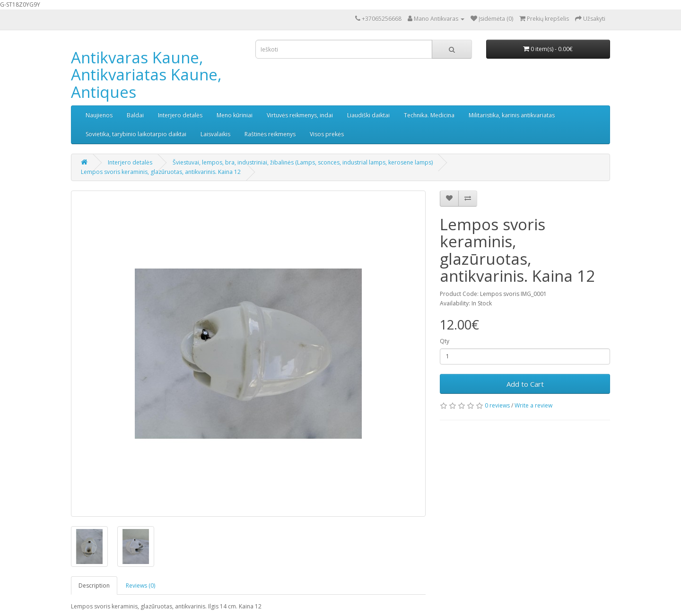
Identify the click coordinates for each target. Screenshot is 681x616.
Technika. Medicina (429, 115)
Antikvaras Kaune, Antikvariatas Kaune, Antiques (146, 75)
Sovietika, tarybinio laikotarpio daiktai (136, 134)
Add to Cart (525, 384)
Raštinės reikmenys (270, 134)
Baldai (135, 115)
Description (94, 586)
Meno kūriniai (235, 115)
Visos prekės (327, 134)
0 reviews (497, 405)
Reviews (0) (140, 586)
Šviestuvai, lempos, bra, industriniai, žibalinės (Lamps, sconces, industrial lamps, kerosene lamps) (303, 162)
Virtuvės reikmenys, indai (300, 115)
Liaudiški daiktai (368, 115)
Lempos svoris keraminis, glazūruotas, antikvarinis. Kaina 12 (161, 172)
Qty (445, 341)
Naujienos (99, 115)
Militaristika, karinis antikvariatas (512, 115)
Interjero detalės (180, 115)
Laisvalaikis (215, 134)
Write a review (533, 405)
